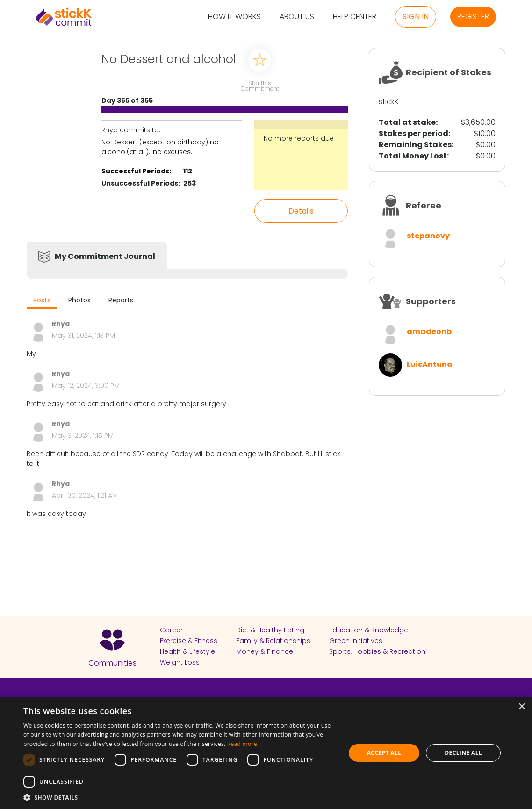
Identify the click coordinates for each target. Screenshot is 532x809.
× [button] (521, 707)
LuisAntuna (430, 364)
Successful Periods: (136, 171)
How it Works (234, 17)
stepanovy (428, 236)
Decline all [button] (463, 753)
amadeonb (429, 332)
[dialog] (266, 753)
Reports (121, 300)
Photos (79, 300)
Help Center (355, 17)
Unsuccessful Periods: (141, 183)
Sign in (416, 17)
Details (301, 211)
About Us (297, 17)
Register (473, 17)
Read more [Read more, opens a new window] (242, 744)
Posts (42, 300)
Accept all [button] (384, 753)
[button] (180, 797)
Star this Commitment (259, 85)
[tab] (42, 301)
